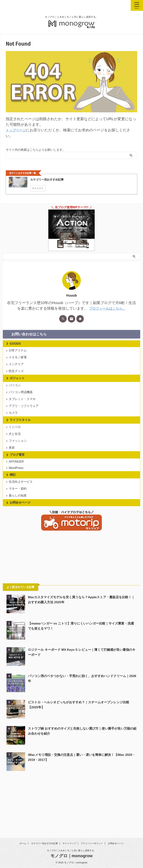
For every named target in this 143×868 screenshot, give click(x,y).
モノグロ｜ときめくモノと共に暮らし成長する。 (71, 851)
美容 (13, 480)
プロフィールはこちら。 (107, 308)
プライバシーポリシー (92, 844)
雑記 (13, 513)
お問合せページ (20, 549)
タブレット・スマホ (23, 416)
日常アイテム (19, 351)
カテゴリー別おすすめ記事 (45, 844)
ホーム (23, 844)
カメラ (14, 435)
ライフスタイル (20, 443)
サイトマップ (69, 844)
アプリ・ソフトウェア (25, 425)
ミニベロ (16, 451)
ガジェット (17, 388)
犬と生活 (16, 461)
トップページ (17, 130)
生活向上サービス (22, 522)
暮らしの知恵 (19, 541)
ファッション (19, 470)
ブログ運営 (17, 488)
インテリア (17, 370)
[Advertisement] (31, 604)
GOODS (15, 343)
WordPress (17, 505)
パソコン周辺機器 (22, 406)
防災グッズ (17, 380)
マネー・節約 (19, 531)
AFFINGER (17, 496)
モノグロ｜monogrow (71, 856)
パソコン (16, 397)
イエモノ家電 (19, 361)
